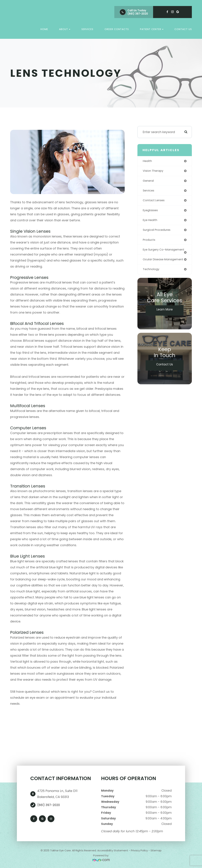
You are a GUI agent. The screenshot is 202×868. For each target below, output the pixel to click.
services (149, 191)
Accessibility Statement (113, 850)
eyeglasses (151, 211)
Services (87, 29)
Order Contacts (117, 29)
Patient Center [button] (152, 29)
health (148, 161)
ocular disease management (154, 266)
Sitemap (156, 850)
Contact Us (183, 29)
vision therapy (154, 171)
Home (44, 29)
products (149, 241)
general (149, 181)
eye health (151, 221)
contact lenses (155, 201)
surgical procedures (158, 231)
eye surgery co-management (155, 253)
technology (152, 277)
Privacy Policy (139, 850)
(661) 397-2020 (138, 14)
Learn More (165, 318)
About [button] (65, 29)
